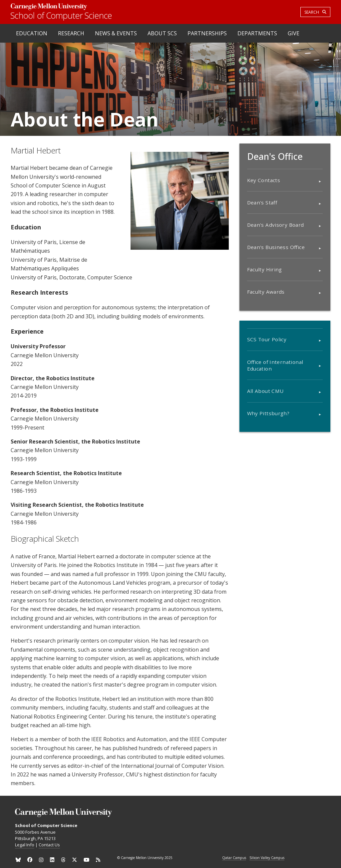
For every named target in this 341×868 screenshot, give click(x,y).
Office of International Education (275, 365)
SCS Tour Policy (267, 339)
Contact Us (49, 845)
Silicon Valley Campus (267, 858)
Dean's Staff (262, 202)
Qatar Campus (234, 858)
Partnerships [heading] (207, 33)
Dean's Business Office (276, 247)
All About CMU (265, 391)
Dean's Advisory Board (276, 225)
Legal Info (25, 845)
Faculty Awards (266, 292)
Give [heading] (294, 33)
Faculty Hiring (265, 269)
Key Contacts (264, 180)
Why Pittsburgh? (268, 413)
